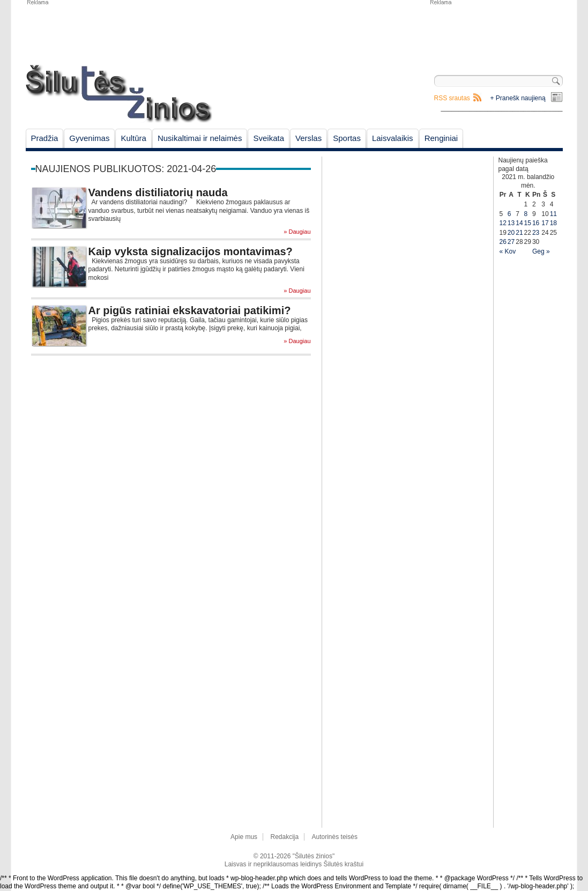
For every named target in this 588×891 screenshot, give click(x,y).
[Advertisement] (496, 32)
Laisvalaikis (393, 138)
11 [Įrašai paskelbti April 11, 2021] (553, 214)
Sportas (347, 138)
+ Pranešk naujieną (518, 98)
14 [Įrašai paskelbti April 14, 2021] (519, 223)
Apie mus (244, 837)
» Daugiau (297, 232)
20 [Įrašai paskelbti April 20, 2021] (511, 233)
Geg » (541, 251)
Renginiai (441, 138)
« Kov (508, 251)
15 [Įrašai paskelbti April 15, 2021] (528, 223)
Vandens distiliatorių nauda (158, 192)
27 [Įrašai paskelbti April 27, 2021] (511, 242)
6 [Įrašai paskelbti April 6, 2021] (509, 214)
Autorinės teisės (335, 837)
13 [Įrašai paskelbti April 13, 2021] (511, 223)
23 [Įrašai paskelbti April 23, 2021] (536, 233)
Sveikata (269, 138)
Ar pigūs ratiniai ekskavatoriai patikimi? (190, 310)
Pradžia (45, 138)
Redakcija (284, 837)
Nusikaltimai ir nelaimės (200, 138)
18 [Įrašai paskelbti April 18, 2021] (553, 223)
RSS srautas (452, 98)
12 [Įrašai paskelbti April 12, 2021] (503, 223)
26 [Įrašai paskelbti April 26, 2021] (503, 242)
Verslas (308, 138)
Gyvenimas (89, 138)
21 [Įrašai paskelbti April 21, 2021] (519, 233)
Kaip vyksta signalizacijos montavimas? (191, 251)
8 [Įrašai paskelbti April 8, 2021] (526, 214)
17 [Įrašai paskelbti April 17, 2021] (545, 223)
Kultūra (133, 138)
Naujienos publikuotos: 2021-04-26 (126, 169)
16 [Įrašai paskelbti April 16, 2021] (536, 223)
